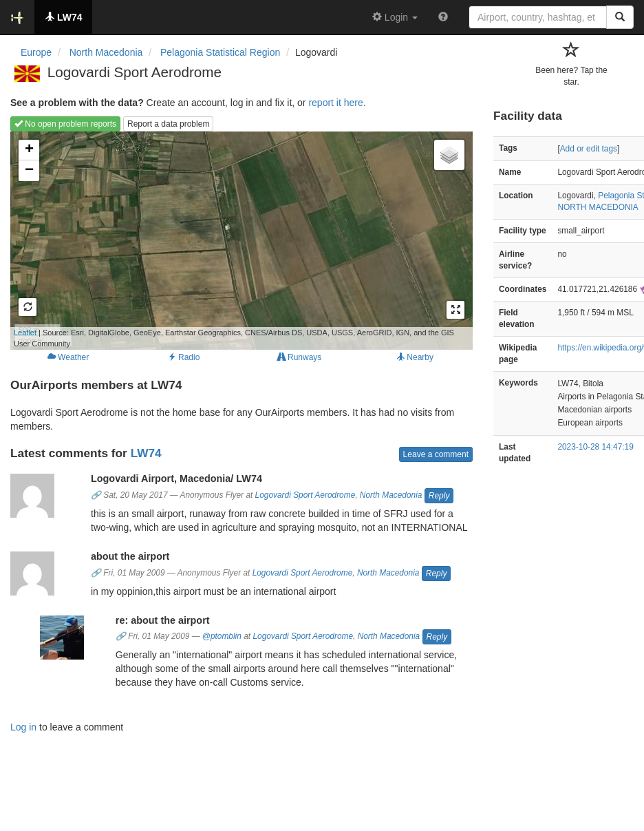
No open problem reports (65, 124)
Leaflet (25, 333)
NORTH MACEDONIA (598, 207)
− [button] (29, 171)
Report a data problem (168, 124)
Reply (439, 496)
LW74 (146, 453)
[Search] (620, 17)
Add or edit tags (589, 149)
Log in (23, 727)
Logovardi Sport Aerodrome (305, 495)
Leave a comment (436, 454)
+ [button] (29, 150)
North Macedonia (391, 495)
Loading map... (232, 240)
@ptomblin (222, 636)
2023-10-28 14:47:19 (595, 447)
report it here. (337, 103)
